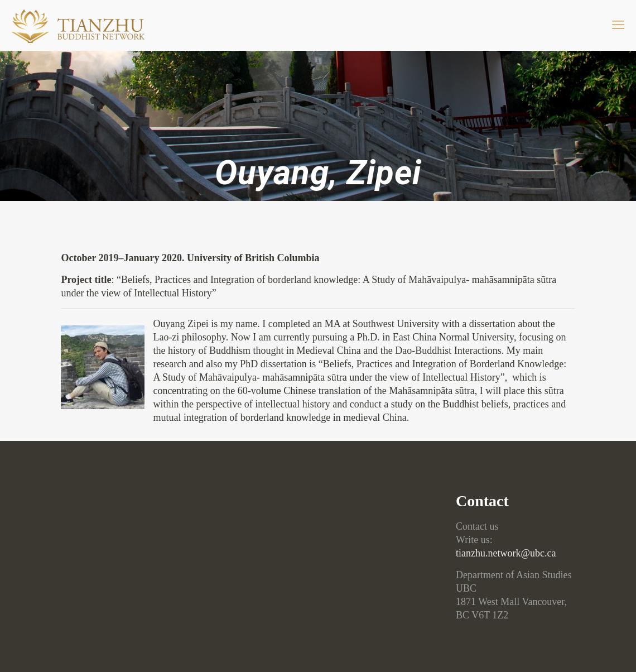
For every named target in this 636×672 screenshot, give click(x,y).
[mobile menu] (618, 25)
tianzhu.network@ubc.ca (506, 553)
